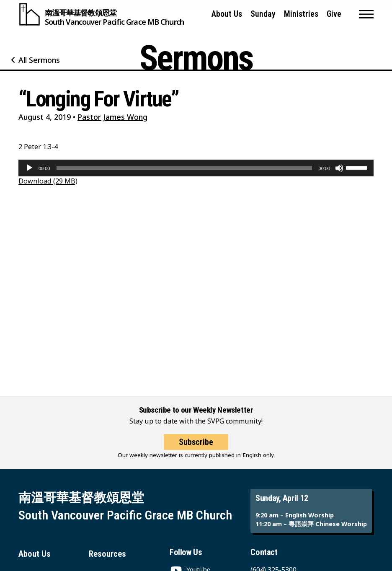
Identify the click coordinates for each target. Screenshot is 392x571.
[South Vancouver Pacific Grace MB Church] (101, 14)
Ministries (301, 14)
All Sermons (39, 60)
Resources (107, 554)
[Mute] (339, 168)
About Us (227, 14)
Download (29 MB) (48, 181)
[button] (366, 14)
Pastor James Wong (112, 117)
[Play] (29, 168)
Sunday (263, 14)
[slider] (184, 168)
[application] (196, 168)
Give (334, 14)
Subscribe (196, 442)
